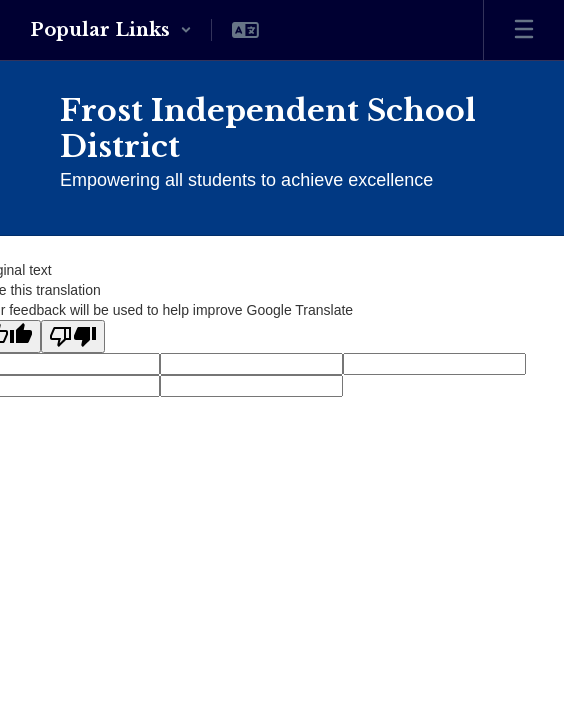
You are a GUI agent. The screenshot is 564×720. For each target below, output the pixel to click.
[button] (111, 30)
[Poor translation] (73, 336)
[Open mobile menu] (524, 30)
